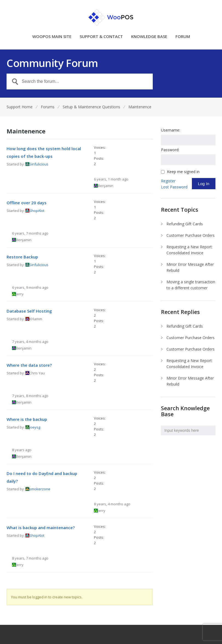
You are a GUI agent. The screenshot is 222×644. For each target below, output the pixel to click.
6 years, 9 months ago (30, 287)
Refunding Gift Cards (185, 224)
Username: (171, 130)
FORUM (183, 37)
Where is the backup (27, 419)
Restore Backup (22, 257)
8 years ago (22, 450)
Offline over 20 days (27, 203)
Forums (48, 107)
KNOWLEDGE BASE (149, 37)
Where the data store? (29, 365)
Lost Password (174, 187)
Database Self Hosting (29, 311)
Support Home (20, 107)
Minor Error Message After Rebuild (190, 267)
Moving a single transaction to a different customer (191, 285)
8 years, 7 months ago (30, 558)
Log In (204, 184)
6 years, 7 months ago (30, 233)
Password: (170, 150)
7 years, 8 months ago (30, 396)
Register (168, 181)
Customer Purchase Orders (191, 235)
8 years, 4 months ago (112, 504)
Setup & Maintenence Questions (91, 107)
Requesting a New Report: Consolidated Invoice (190, 250)
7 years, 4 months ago (30, 342)
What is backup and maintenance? (41, 528)
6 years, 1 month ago (111, 179)
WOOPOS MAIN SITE (52, 37)
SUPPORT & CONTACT (101, 37)
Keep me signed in (183, 172)
